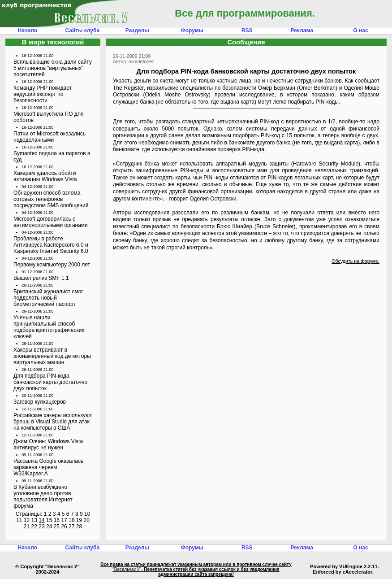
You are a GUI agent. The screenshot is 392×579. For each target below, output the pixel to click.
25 (57, 527)
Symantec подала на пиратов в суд (52, 157)
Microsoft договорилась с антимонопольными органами (51, 222)
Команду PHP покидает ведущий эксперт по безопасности (43, 94)
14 (41, 520)
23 (41, 527)
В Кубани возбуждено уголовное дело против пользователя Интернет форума (43, 496)
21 (27, 527)
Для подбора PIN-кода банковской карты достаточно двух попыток (50, 382)
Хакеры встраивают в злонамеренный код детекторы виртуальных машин (52, 356)
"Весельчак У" (127, 569)
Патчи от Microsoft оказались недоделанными (50, 137)
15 (49, 520)
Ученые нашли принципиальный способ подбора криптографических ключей (49, 327)
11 (19, 520)
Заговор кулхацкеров (40, 402)
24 (49, 527)
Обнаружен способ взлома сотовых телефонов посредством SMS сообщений (51, 199)
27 (71, 527)
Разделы (137, 30)
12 (27, 520)
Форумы (192, 30)
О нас (360, 30)
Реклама (302, 30)
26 (64, 527)
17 (64, 520)
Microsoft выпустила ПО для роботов (48, 117)
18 (71, 520)
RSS (247, 30)
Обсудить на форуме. (355, 261)
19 (79, 520)
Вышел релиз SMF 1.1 (41, 278)
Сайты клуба (82, 30)
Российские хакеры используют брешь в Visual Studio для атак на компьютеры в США (53, 422)
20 (86, 520)
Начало (28, 30)
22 (34, 527)
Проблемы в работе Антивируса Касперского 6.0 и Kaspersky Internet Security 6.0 (51, 245)
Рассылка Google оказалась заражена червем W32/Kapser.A (48, 467)
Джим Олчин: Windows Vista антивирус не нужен (48, 444)
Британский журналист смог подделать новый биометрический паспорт (48, 298)
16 (57, 520)
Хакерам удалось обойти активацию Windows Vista (45, 176)
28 (79, 527)
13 (34, 520)
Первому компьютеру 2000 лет (52, 265)
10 (87, 514)
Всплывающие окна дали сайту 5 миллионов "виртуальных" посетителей (53, 68)
